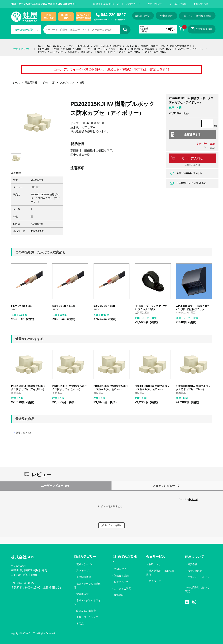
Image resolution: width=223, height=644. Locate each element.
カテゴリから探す (26, 30)
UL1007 (98, 52)
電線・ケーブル (85, 564)
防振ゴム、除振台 (86, 611)
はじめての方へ (143, 16)
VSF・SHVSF (119, 49)
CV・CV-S (53, 46)
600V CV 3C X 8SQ (104, 306)
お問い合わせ (201, 4)
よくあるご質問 (178, 4)
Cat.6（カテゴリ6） (156, 52)
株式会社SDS (23, 557)
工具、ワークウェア (87, 617)
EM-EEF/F (84, 46)
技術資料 (119, 595)
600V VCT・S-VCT (49, 49)
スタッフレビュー (167, 486)
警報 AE (85, 52)
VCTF (79, 49)
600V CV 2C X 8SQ (22, 306)
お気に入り (155, 564)
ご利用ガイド (133, 4)
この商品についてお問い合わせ (191, 183)
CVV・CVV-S (166, 49)
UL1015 (111, 52)
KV (106, 49)
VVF (72, 46)
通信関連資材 (84, 577)
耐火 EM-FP (57, 52)
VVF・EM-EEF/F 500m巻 (108, 46)
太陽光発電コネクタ (180, 46)
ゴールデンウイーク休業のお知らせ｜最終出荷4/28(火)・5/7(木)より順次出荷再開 (111, 70)
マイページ (155, 581)
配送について (155, 4)
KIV (88, 49)
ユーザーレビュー (56, 486)
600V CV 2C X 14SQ (64, 306)
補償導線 (136, 49)
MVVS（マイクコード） (191, 49)
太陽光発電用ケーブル (153, 46)
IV (64, 46)
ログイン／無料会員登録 (198, 16)
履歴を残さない (24, 433)
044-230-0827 (113, 15)
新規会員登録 (121, 576)
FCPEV (42, 52)
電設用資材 (82, 594)
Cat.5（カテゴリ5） (130, 52)
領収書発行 (167, 16)
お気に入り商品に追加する (189, 173)
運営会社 (192, 564)
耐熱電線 (150, 49)
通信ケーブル (84, 571)
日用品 (80, 624)
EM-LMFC (131, 46)
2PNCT (67, 49)
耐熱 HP (72, 52)
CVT (41, 46)
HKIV (97, 49)
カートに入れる (192, 158)
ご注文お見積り (202, 29)
